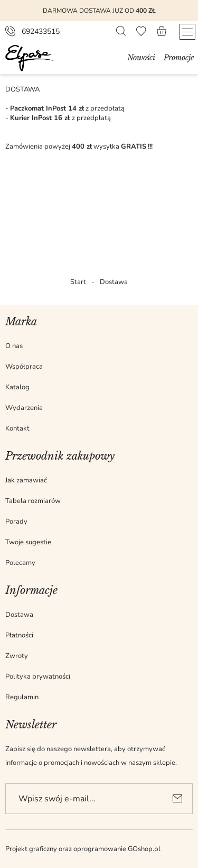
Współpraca (24, 367)
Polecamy (20, 563)
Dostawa (19, 615)
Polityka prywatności (38, 677)
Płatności (19, 635)
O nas (14, 346)
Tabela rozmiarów (33, 501)
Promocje (179, 58)
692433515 (41, 31)
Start (78, 282)
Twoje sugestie (28, 542)
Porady (16, 522)
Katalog (17, 387)
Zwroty (17, 656)
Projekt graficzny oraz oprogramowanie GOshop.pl (83, 849)
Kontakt (17, 428)
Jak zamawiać (26, 480)
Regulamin (22, 697)
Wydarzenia (24, 408)
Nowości (141, 58)
